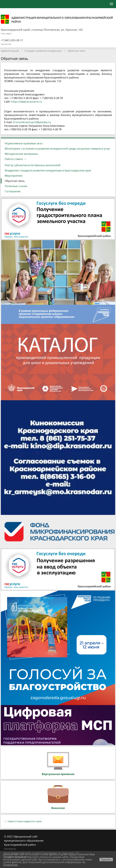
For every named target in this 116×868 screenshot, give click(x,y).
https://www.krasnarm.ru (27, 102)
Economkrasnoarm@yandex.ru (32, 122)
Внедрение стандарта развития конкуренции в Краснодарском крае (48, 170)
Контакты (10, 849)
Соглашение (13, 191)
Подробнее (10, 865)
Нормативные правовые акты (24, 143)
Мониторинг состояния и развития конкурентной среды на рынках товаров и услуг (58, 149)
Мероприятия (14, 176)
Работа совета (14, 159)
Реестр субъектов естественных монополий (33, 165)
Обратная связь (76, 51)
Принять (106, 860)
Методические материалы (21, 154)
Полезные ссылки (16, 186)
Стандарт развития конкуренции (43, 51)
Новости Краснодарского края (25, 821)
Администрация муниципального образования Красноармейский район (57, 20)
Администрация (10, 51)
